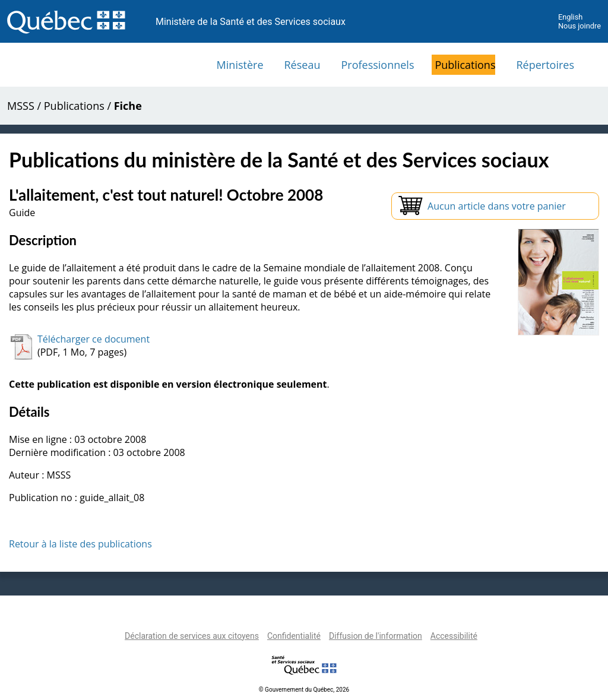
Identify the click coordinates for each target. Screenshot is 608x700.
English (570, 17)
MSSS (21, 106)
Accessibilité (454, 636)
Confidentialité (294, 636)
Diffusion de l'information (376, 636)
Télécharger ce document (94, 339)
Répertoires (545, 65)
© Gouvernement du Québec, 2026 (304, 690)
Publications (465, 65)
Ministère (240, 65)
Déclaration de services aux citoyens (192, 636)
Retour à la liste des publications (80, 544)
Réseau (303, 65)
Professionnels (377, 65)
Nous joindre (579, 26)
